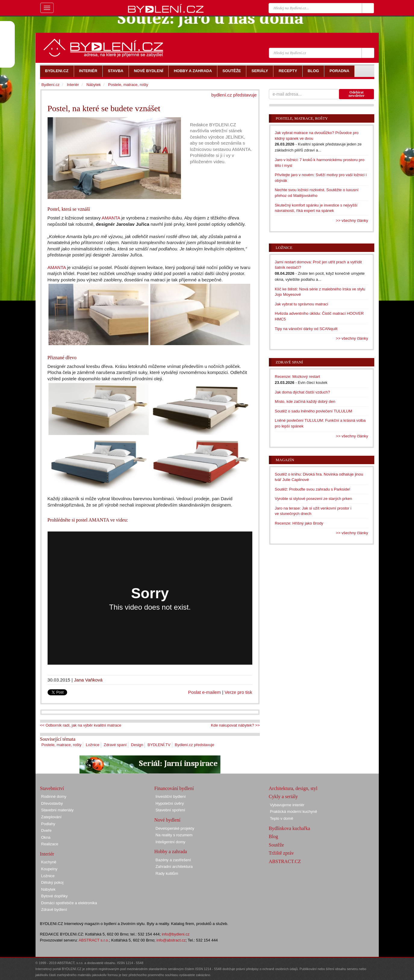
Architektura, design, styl (293, 788)
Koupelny (49, 869)
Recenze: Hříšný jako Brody (299, 523)
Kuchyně (49, 862)
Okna (46, 837)
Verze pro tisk (238, 692)
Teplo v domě (282, 818)
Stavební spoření (170, 810)
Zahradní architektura (174, 867)
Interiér (73, 85)
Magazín (285, 460)
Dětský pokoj (52, 882)
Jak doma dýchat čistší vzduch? (303, 392)
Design (137, 745)
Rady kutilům (167, 873)
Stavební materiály (58, 810)
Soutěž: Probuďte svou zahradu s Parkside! (313, 489)
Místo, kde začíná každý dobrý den (305, 401)
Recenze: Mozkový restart (297, 377)
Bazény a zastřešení (173, 860)
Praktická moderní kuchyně (294, 812)
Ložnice (93, 745)
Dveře (47, 830)
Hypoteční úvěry (170, 803)
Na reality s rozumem (174, 835)
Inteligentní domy (171, 842)
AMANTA (111, 218)
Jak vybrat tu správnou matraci (302, 304)
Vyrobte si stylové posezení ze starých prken (314, 499)
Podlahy (48, 824)
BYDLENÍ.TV (159, 745)
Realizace (50, 844)
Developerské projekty (175, 828)
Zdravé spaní (115, 745)
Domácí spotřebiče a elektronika (69, 903)
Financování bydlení (174, 788)
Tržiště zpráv (281, 853)
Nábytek (94, 85)
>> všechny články (352, 220)
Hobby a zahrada (171, 851)
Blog (274, 836)
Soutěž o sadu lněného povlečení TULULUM (314, 411)
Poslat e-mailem (205, 692)
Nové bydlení (168, 820)
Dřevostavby (52, 803)
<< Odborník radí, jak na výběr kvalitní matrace (81, 725)
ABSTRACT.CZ (285, 861)
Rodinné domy (54, 796)
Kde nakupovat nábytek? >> (235, 725)
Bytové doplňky (54, 896)
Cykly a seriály (283, 796)
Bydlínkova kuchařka (289, 828)
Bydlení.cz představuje (195, 745)
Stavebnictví (52, 788)
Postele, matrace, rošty (62, 745)
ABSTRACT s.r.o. (94, 940)
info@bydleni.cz (176, 934)
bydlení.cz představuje (234, 95)
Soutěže (277, 845)
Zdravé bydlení (54, 910)
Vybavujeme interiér (287, 805)
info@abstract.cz (171, 940)
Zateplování (51, 817)
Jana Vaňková (88, 680)
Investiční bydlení (171, 796)
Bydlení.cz (51, 85)
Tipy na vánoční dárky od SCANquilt (306, 329)
